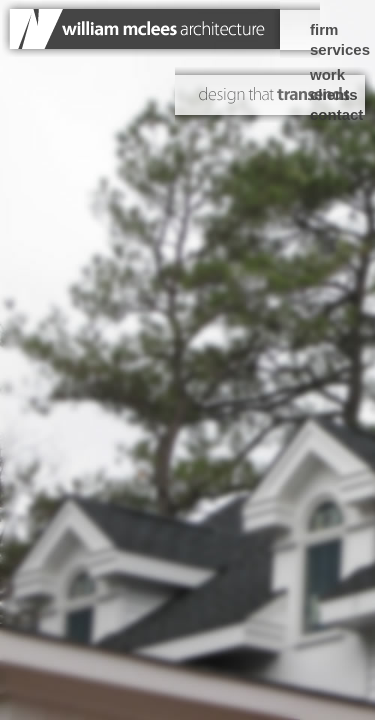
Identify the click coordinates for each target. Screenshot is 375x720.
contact (336, 114)
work (327, 74)
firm (324, 29)
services (340, 49)
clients (334, 94)
